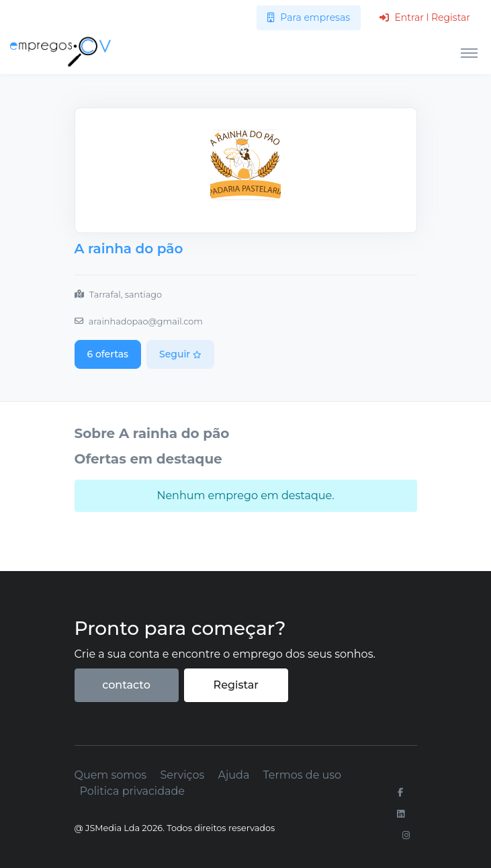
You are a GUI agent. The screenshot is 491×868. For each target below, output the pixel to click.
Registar (236, 685)
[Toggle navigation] (469, 52)
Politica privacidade (132, 791)
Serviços (182, 775)
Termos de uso (303, 775)
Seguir (180, 354)
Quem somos (111, 775)
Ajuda (233, 775)
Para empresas (309, 17)
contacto (126, 685)
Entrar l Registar (425, 17)
